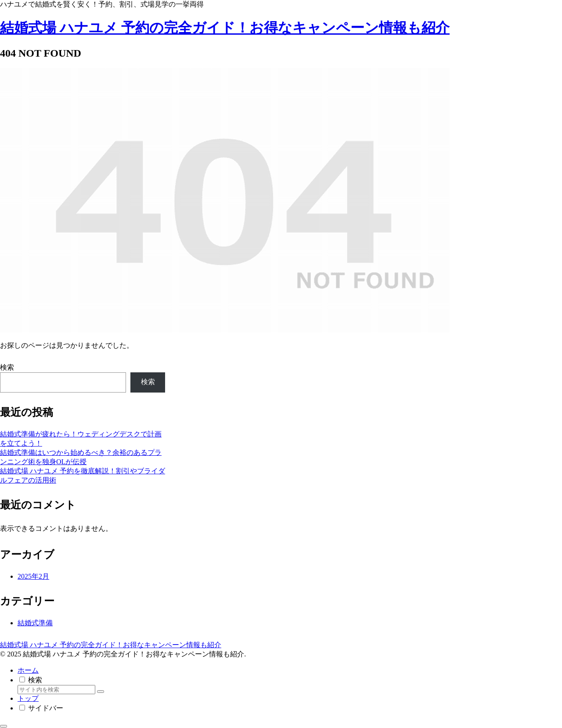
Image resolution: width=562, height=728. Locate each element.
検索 (7, 367)
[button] (101, 692)
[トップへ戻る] (4, 726)
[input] (56, 690)
